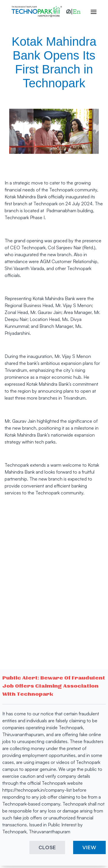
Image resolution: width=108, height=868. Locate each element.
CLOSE (47, 847)
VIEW (89, 847)
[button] (73, 12)
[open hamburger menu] (91, 12)
